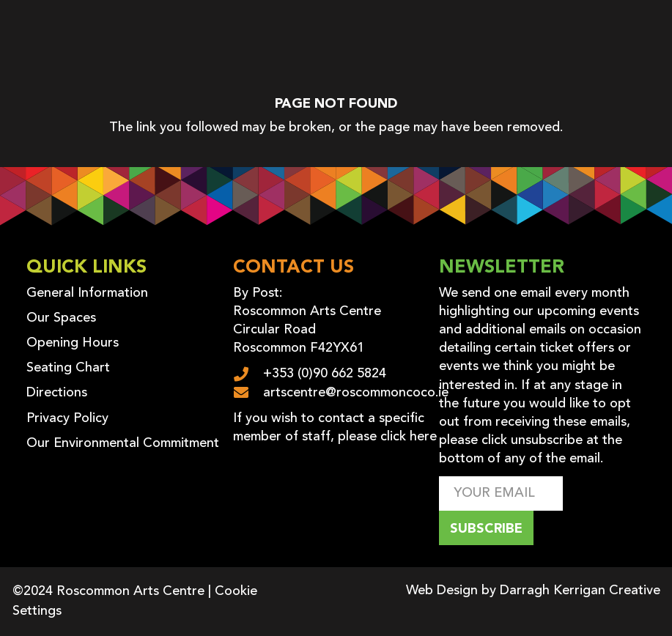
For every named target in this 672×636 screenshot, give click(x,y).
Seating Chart (68, 368)
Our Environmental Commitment (123, 443)
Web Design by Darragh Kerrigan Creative (533, 591)
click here (409, 437)
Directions (57, 393)
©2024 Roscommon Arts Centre (108, 591)
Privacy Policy (67, 418)
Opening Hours (73, 343)
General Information (87, 293)
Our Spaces (61, 318)
